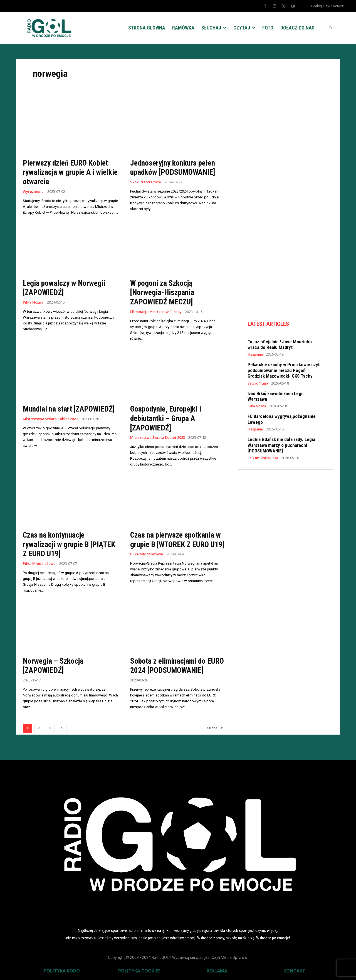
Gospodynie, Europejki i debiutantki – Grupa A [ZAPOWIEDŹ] (166, 418)
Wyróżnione (33, 192)
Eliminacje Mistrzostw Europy (156, 312)
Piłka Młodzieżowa (39, 563)
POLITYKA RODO (62, 971)
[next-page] (62, 728)
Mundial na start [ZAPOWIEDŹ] (70, 409)
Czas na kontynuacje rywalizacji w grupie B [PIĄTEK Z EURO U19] (70, 544)
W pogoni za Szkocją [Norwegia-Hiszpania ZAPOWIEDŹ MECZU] (163, 292)
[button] (330, 28)
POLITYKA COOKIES (139, 971)
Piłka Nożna (33, 302)
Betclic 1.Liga (258, 383)
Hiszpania (255, 355)
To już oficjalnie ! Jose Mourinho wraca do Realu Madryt (280, 344)
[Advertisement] (289, 200)
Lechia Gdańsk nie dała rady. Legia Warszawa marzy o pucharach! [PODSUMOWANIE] (281, 445)
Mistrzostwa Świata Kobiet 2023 (50, 419)
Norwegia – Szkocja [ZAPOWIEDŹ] (53, 665)
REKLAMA (217, 971)
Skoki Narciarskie (146, 182)
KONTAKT (294, 971)
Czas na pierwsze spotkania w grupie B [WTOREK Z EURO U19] (176, 544)
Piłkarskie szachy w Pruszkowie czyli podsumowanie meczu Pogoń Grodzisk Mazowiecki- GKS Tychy (284, 370)
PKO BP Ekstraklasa (263, 458)
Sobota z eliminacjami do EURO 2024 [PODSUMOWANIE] (177, 665)
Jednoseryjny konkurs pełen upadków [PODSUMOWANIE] (174, 168)
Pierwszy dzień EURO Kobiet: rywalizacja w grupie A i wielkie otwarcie (68, 172)
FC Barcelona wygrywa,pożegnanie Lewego (282, 419)
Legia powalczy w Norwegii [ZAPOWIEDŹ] (65, 288)
